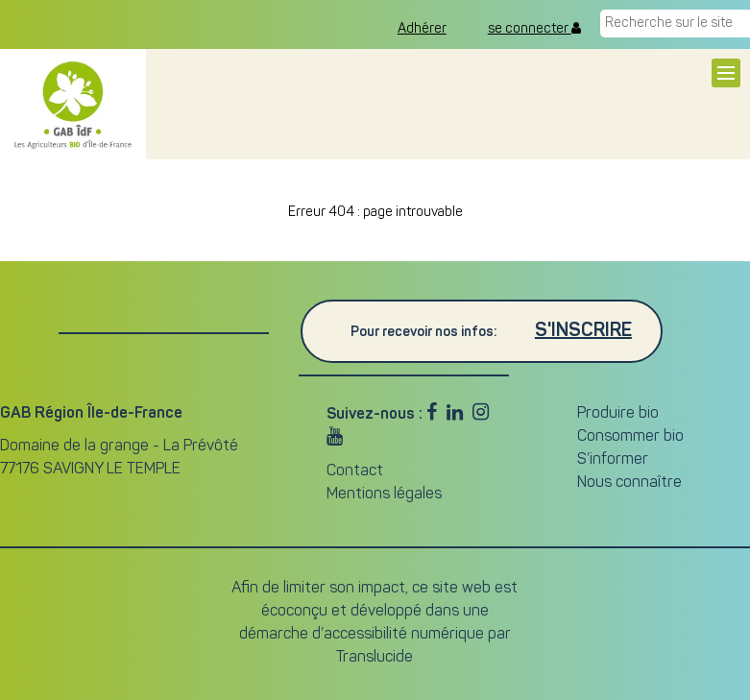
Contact (355, 471)
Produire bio (618, 414)
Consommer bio (630, 437)
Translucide (375, 658)
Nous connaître (629, 483)
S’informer (613, 460)
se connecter (534, 29)
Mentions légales (384, 495)
